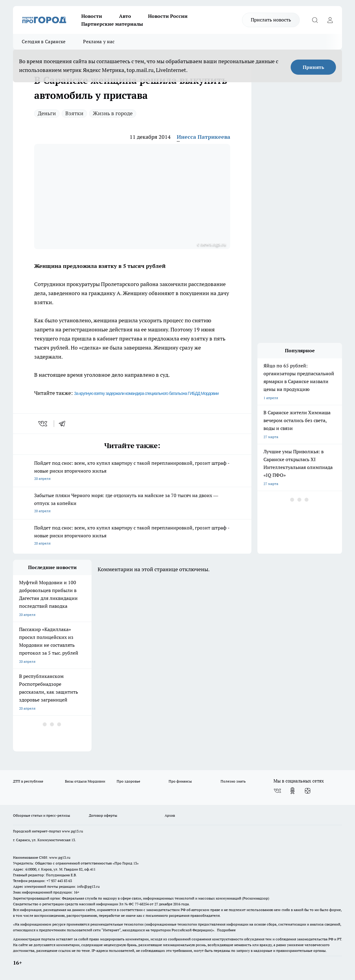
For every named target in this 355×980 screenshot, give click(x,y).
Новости (92, 16)
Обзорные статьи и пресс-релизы (42, 815)
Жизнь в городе (113, 113)
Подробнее (226, 930)
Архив (170, 815)
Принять (313, 67)
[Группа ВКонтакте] (277, 791)
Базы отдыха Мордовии (85, 781)
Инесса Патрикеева (203, 137)
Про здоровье (128, 781)
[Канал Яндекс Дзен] (308, 791)
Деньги (47, 113)
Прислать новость (271, 20)
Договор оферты (103, 815)
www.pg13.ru (73, 831)
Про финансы (180, 781)
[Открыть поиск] (315, 20)
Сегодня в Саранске (44, 42)
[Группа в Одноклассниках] (292, 791)
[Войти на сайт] (330, 20)
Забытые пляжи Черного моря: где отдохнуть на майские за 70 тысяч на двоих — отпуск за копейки (132, 504)
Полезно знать (233, 781)
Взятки (74, 113)
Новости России (168, 16)
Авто (125, 16)
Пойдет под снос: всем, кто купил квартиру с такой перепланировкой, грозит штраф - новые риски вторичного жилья (132, 471)
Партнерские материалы (112, 24)
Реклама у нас (99, 42)
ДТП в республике (28, 781)
